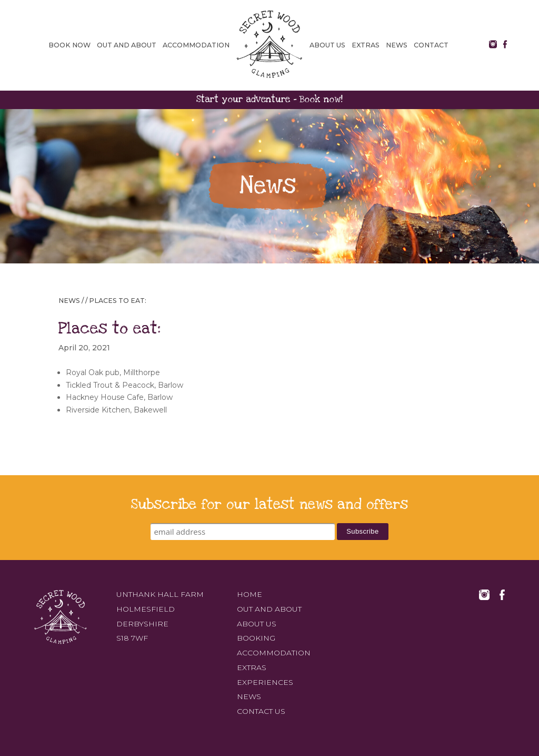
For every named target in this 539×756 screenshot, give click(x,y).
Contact (431, 45)
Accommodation (196, 45)
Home (249, 594)
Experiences (265, 682)
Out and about (127, 45)
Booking (256, 639)
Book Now (69, 45)
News (397, 45)
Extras (366, 45)
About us (327, 45)
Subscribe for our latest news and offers (269, 504)
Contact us (261, 711)
